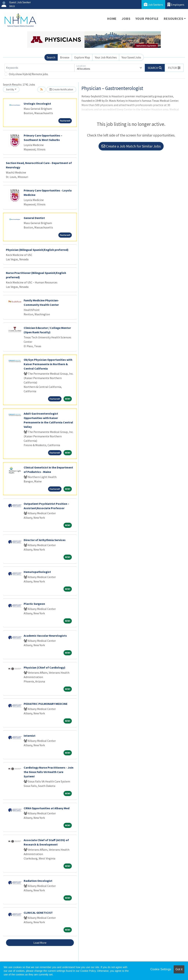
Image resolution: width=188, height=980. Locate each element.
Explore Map (82, 57)
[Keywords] (39, 68)
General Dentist (34, 218)
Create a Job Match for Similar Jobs (131, 146)
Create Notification (61, 89)
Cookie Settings (161, 969)
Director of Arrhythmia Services (45, 540)
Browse (65, 57)
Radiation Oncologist (38, 881)
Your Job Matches (106, 57)
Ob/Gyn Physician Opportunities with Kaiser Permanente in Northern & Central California (48, 364)
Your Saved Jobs (131, 57)
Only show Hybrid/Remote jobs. (29, 74)
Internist (30, 736)
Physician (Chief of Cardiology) (45, 667)
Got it (179, 969)
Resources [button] (173, 19)
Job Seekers (153, 4)
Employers (176, 4)
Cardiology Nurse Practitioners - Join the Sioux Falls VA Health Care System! (49, 772)
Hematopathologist (37, 572)
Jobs (126, 19)
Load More (40, 943)
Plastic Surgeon (34, 604)
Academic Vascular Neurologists (45, 636)
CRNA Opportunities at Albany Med (47, 808)
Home (112, 19)
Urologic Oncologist (37, 104)
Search (51, 57)
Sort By (10, 89)
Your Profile (147, 19)
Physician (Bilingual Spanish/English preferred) (37, 250)
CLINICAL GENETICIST (38, 913)
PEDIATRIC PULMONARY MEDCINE (46, 704)
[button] (174, 68)
